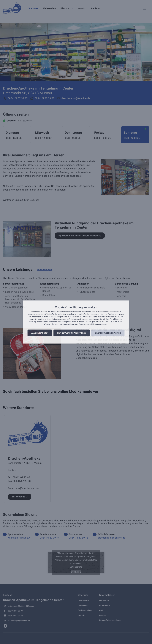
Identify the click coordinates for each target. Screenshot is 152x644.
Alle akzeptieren (40, 333)
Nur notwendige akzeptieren (72, 333)
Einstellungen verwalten (108, 333)
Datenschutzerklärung (88, 324)
